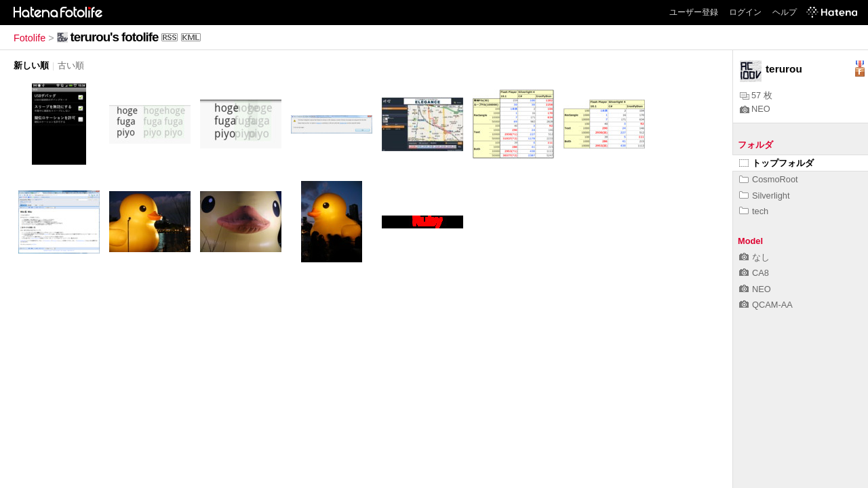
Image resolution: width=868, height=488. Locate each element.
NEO (755, 109)
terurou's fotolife (115, 37)
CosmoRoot (769, 179)
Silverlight (764, 196)
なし (754, 257)
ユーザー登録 (694, 12)
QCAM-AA (766, 305)
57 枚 (756, 95)
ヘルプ (785, 12)
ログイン (745, 12)
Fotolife (29, 38)
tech (754, 211)
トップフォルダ (776, 163)
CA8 (754, 273)
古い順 (71, 65)
